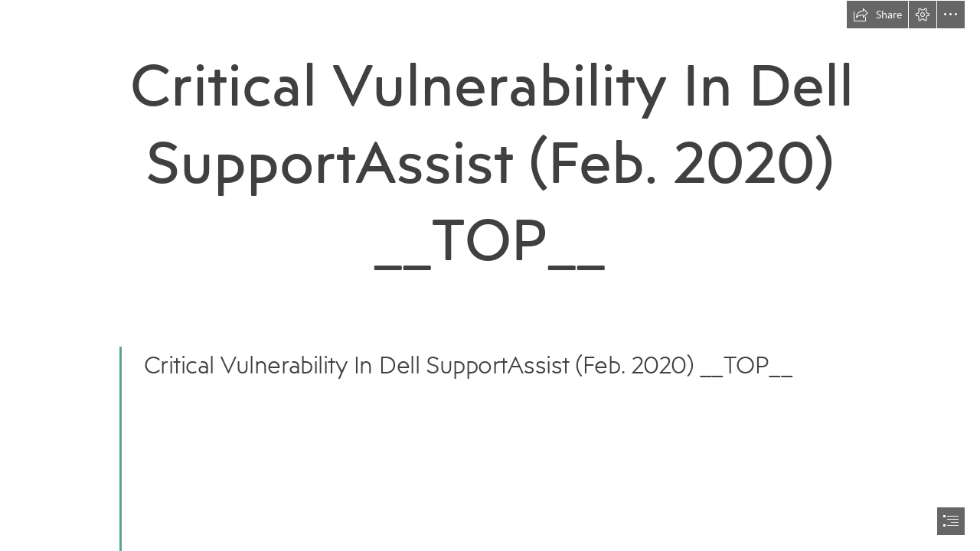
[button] (877, 15)
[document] (490, 275)
